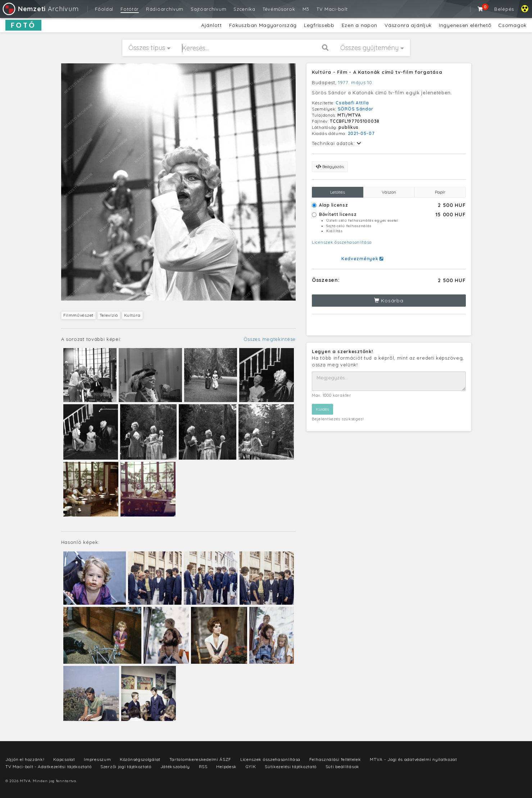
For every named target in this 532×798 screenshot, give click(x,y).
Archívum (40, 9)
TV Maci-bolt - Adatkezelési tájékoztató (48, 767)
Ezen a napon (360, 25)
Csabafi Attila (352, 103)
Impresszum (97, 759)
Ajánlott (212, 25)
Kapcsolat (64, 759)
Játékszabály (175, 767)
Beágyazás (330, 166)
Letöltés (338, 192)
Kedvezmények (362, 259)
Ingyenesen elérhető (465, 25)
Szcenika (244, 9)
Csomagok (512, 25)
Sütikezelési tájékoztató (291, 767)
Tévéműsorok (279, 9)
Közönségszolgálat (140, 759)
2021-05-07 (361, 133)
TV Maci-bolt (332, 9)
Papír (440, 192)
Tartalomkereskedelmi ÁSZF (201, 759)
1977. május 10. (356, 82)
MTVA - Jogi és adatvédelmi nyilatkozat (413, 759)
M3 (306, 9)
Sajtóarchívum (208, 9)
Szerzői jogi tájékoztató (126, 767)
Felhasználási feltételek (335, 759)
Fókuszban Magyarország (263, 25)
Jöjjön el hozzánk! (25, 759)
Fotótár (130, 9)
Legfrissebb (319, 25)
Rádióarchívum (165, 9)
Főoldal (104, 9)
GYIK (251, 767)
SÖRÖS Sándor (356, 109)
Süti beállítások (342, 767)
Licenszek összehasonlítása (342, 242)
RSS (203, 767)
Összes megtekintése (270, 339)
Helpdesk (226, 767)
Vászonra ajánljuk (408, 25)
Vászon (389, 192)
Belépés (504, 9)
